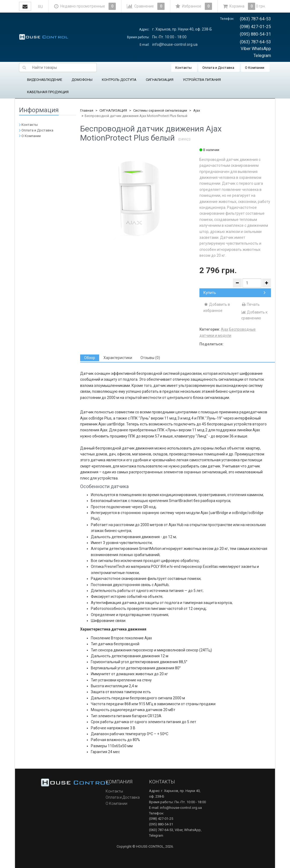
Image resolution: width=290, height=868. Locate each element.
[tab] (90, 358)
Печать (250, 304)
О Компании (255, 68)
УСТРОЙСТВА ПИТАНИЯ (202, 80)
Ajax (197, 110)
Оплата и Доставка (218, 68)
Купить (235, 293)
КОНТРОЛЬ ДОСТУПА (119, 80)
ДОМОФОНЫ (82, 80)
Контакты (183, 68)
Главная (87, 110)
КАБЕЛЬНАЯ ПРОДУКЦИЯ (48, 92)
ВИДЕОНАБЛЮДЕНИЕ (45, 80)
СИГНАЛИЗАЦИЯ (160, 80)
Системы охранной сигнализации (160, 110)
